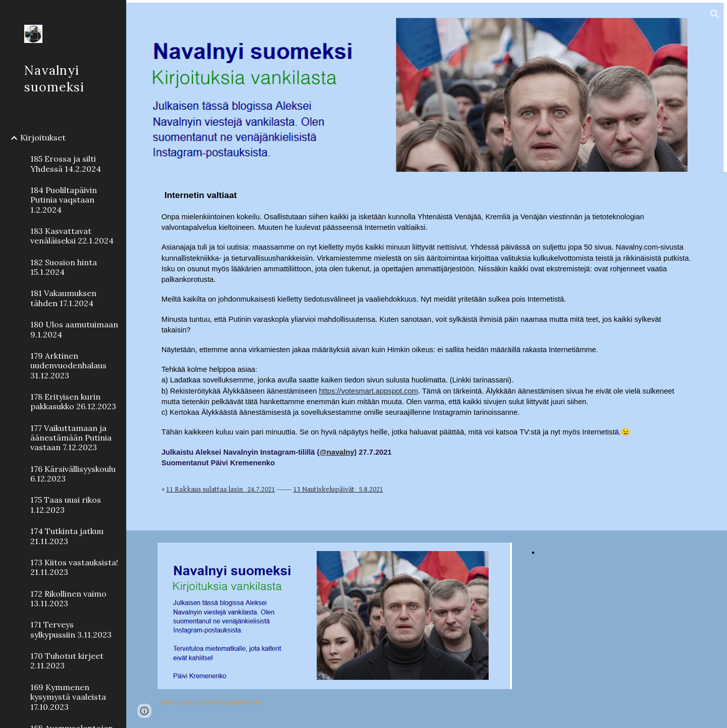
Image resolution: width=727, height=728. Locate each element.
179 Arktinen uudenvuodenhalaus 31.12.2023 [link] (68, 366)
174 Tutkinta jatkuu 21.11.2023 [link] (67, 536)
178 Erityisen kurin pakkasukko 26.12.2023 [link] (73, 401)
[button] (715, 14)
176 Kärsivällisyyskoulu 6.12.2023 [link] (73, 474)
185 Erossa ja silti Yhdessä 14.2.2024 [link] (66, 163)
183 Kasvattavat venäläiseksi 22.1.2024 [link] (72, 236)
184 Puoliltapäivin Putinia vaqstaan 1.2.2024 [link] (64, 200)
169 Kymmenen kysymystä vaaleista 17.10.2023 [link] (68, 697)
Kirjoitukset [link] (43, 137)
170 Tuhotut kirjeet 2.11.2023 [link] (67, 661)
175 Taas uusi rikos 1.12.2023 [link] (66, 504)
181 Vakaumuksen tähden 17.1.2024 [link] (63, 298)
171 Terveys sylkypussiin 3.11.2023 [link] (71, 629)
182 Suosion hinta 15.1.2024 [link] (64, 267)
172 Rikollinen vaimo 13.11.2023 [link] (68, 598)
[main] (427, 351)
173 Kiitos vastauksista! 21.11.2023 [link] (74, 567)
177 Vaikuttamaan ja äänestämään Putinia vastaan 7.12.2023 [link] (71, 438)
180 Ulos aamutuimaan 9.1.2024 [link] (74, 329)
